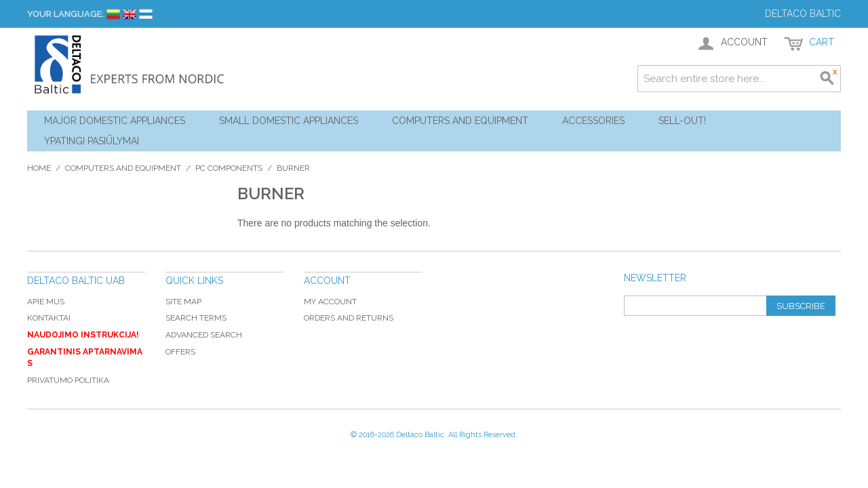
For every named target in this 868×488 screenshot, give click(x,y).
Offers (180, 352)
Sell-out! (682, 121)
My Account (330, 302)
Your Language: (65, 14)
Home (39, 168)
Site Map (183, 302)
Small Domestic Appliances (289, 121)
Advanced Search (204, 335)
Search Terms (196, 318)
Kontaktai (49, 318)
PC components (229, 168)
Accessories (593, 121)
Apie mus (46, 302)
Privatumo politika (68, 380)
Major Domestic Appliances (115, 121)
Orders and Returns (349, 318)
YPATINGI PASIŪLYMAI (92, 141)
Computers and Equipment (460, 121)
